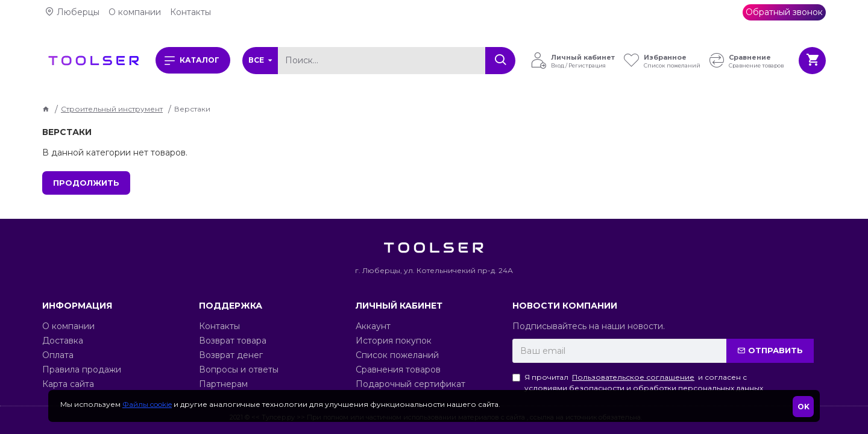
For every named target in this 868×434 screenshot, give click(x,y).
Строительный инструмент (112, 109)
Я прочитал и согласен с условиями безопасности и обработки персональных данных (638, 382)
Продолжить (86, 183)
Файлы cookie (147, 404)
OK (804, 407)
